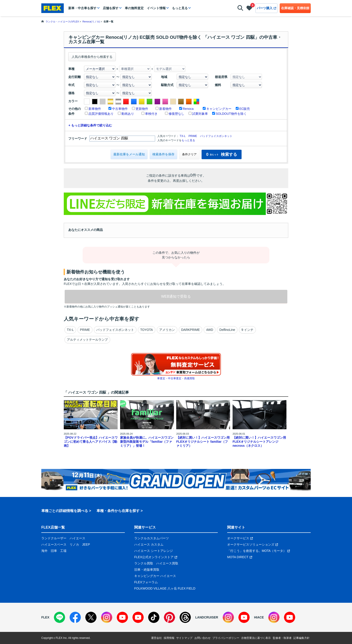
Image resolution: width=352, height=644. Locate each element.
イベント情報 (156, 8)
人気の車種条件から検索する (92, 57)
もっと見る (180, 8)
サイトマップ (184, 638)
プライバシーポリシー (226, 638)
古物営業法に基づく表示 (256, 638)
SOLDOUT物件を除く (231, 114)
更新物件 (142, 109)
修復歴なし (176, 114)
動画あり (128, 114)
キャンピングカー (219, 109)
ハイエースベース (54, 544)
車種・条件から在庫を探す (118, 511)
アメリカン (167, 330)
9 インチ (247, 330)
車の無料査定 (134, 8)
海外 (44, 551)
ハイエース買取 (167, 563)
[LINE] (59, 617)
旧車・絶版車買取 (147, 570)
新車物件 (95, 109)
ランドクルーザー (54, 538)
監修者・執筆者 (282, 638)
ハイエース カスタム (149, 544)
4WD (210, 330)
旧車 (54, 551)
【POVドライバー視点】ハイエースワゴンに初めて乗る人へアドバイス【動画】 (91, 442)
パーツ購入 (266, 8)
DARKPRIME (190, 330)
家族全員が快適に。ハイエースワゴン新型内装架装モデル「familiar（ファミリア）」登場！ (147, 442)
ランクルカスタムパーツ (152, 538)
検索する (221, 154)
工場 (63, 551)
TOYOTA (147, 330)
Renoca (188, 109)
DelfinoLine (227, 330)
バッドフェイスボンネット (216, 136)
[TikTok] (154, 617)
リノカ (74, 544)
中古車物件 (120, 109)
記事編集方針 (301, 638)
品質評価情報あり (101, 114)
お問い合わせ (202, 638)
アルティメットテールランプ (87, 340)
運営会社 (156, 638)
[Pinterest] (169, 617)
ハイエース (77, 538)
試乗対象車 (200, 114)
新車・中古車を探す (82, 8)
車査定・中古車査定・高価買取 (176, 378)
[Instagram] (107, 617)
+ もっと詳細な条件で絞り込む (90, 125)
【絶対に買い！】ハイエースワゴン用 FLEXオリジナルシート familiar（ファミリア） (203, 442)
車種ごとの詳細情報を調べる (65, 511)
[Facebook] (75, 617)
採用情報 (169, 638)
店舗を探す (111, 8)
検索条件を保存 (163, 154)
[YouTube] (122, 617)
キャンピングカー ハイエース (155, 576)
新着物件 (165, 109)
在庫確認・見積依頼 (295, 8)
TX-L (183, 136)
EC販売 (245, 109)
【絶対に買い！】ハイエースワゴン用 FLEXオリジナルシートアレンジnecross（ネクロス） (259, 442)
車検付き (151, 114)
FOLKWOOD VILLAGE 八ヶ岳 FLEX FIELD (165, 588)
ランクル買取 (144, 563)
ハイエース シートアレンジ (154, 551)
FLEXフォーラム (146, 582)
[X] (91, 617)
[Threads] (185, 617)
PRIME (193, 136)
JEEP (86, 544)
